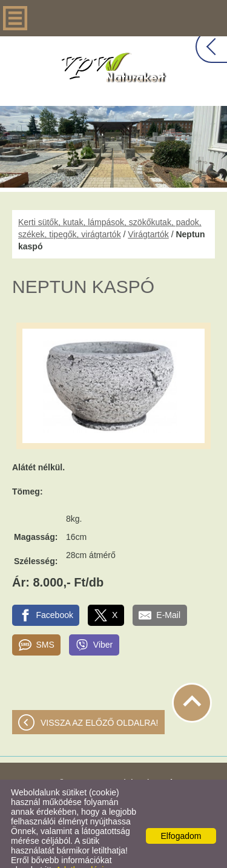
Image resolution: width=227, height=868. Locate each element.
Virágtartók (148, 210)
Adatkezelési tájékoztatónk (57, 850)
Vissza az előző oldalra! (100, 699)
